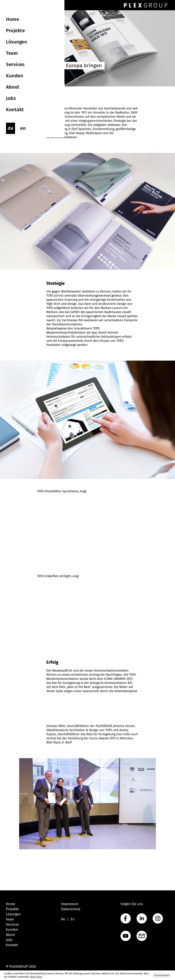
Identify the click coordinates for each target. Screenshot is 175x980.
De (63, 919)
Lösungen (13, 914)
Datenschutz (71, 909)
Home (10, 904)
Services (12, 924)
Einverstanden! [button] (162, 975)
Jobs (9, 940)
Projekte (12, 909)
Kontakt (12, 945)
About (10, 935)
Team (10, 919)
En (73, 919)
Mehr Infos (36, 977)
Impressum (70, 904)
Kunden (12, 930)
